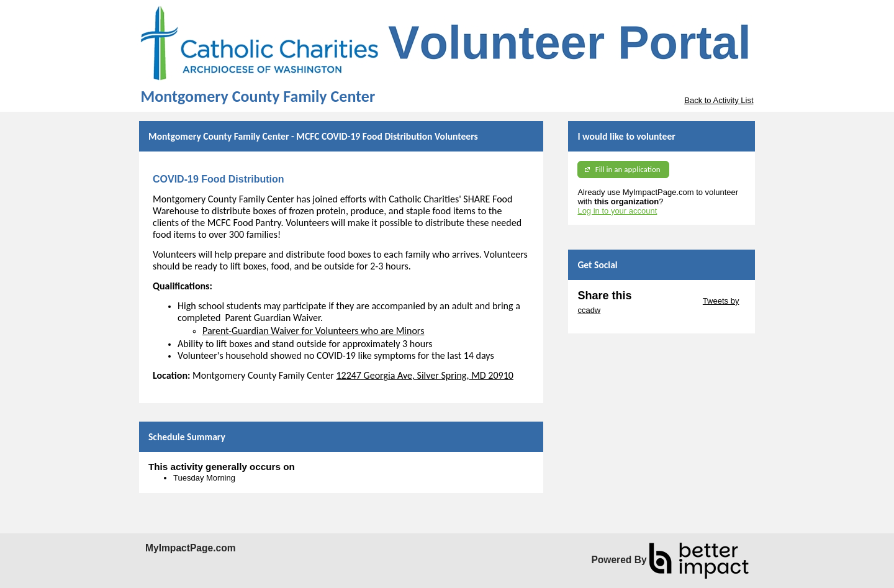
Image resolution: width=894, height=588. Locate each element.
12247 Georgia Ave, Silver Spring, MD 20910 (424, 375)
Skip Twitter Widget (666, 301)
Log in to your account (617, 211)
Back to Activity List (719, 100)
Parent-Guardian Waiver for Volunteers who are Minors (313, 331)
